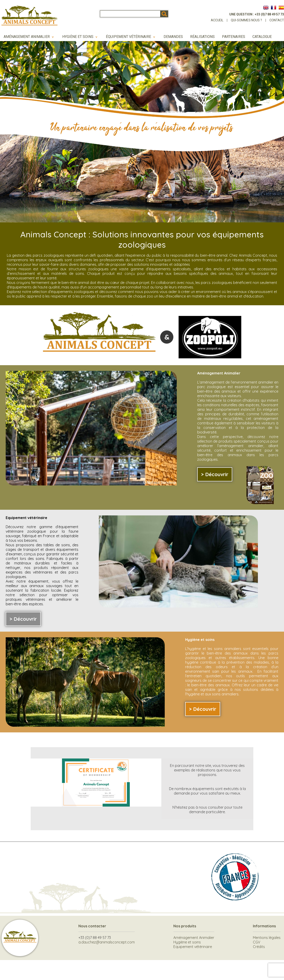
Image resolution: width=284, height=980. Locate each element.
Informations (264, 926)
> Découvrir (215, 474)
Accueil (217, 20)
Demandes (173, 37)
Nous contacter (92, 926)
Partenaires (234, 37)
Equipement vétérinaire (193, 947)
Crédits (259, 947)
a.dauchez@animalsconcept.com (107, 942)
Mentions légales (267, 938)
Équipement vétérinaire (131, 37)
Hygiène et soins (80, 37)
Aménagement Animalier (29, 37)
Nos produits (185, 926)
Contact (277, 20)
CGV (257, 942)
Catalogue (262, 37)
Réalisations (202, 37)
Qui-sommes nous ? (246, 20)
